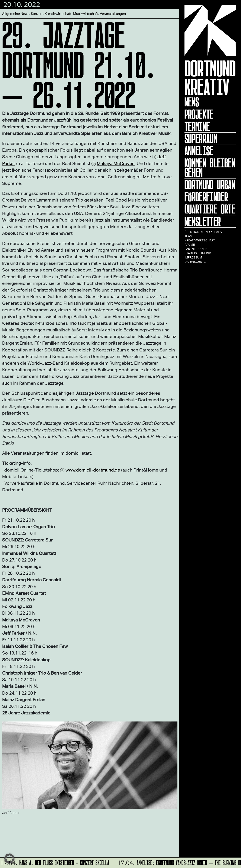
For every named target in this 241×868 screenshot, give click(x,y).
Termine (197, 126)
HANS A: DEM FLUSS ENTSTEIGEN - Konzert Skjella (55, 862)
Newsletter (203, 221)
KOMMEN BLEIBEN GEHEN (210, 168)
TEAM (188, 236)
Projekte (199, 114)
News (192, 102)
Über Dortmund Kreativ (203, 232)
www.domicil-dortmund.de (93, 470)
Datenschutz (195, 262)
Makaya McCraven (116, 163)
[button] (9, 859)
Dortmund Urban (210, 185)
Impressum (193, 257)
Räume (190, 245)
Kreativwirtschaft (200, 240)
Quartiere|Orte (210, 209)
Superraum (201, 139)
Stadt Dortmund (198, 253)
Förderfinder (206, 197)
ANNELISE (199, 151)
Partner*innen (196, 249)
